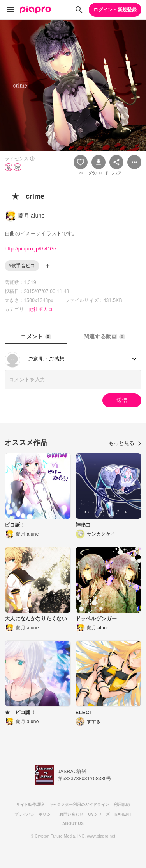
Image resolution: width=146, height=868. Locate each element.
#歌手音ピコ (22, 266)
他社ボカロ (41, 309)
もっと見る (125, 443)
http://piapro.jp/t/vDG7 (31, 249)
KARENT (123, 814)
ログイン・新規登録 (115, 10)
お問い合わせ (71, 814)
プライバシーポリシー (34, 814)
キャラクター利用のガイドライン (79, 805)
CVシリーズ (99, 814)
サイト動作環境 (30, 805)
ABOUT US (73, 824)
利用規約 (122, 805)
